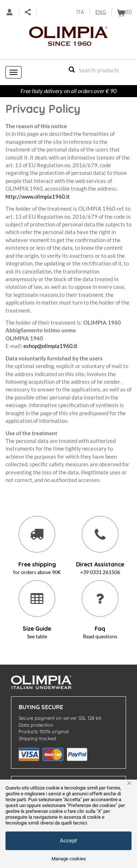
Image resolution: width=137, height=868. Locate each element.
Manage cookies (69, 859)
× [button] (129, 783)
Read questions (100, 636)
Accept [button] (68, 841)
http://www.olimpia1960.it (38, 196)
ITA (80, 12)
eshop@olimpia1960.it (50, 346)
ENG (101, 12)
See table (37, 636)
